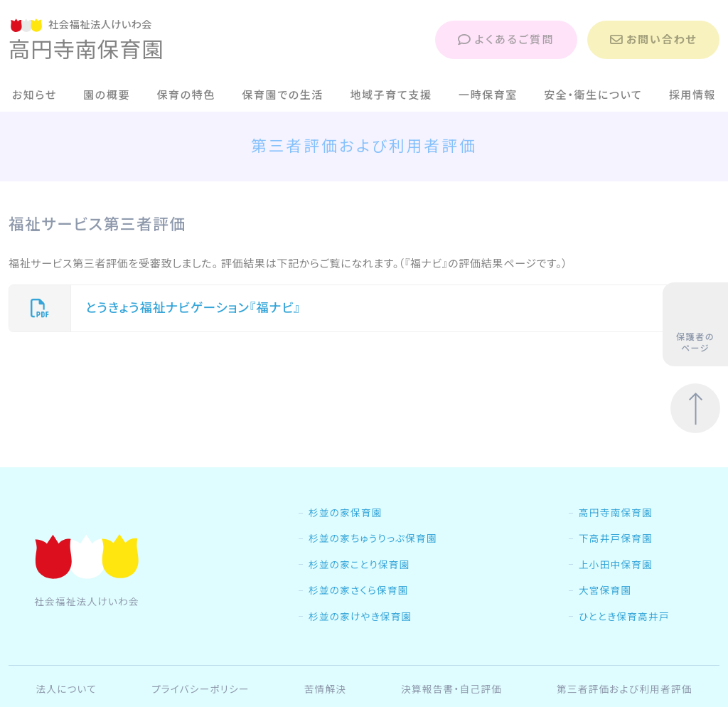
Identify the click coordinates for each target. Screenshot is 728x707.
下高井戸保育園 (616, 538)
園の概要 (107, 95)
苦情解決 (326, 689)
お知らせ (34, 95)
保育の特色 (186, 95)
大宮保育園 (605, 590)
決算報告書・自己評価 (451, 689)
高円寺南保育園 (616, 513)
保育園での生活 (283, 95)
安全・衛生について (593, 95)
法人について (66, 689)
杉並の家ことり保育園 (359, 565)
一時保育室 (488, 95)
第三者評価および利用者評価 (625, 689)
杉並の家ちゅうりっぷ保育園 (373, 538)
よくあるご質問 (506, 39)
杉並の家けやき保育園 (360, 617)
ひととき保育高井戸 (624, 617)
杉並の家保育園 (346, 513)
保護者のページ (695, 325)
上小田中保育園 (616, 565)
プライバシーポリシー (200, 689)
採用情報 (693, 95)
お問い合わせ (653, 39)
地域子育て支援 (391, 95)
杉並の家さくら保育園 (359, 590)
